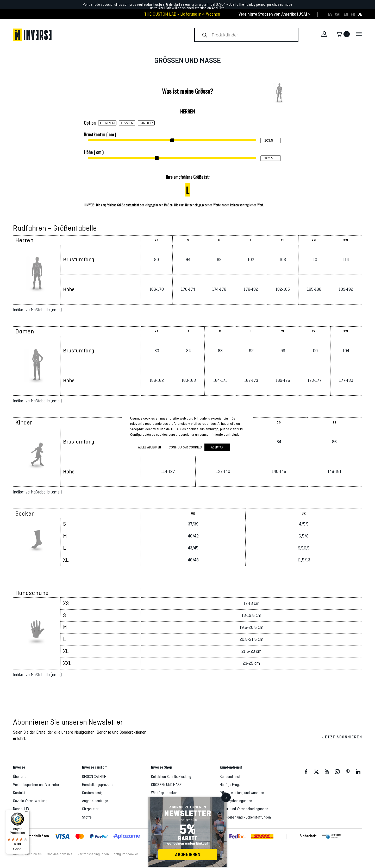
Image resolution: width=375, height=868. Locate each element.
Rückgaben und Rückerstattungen (245, 817)
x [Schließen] (226, 797)
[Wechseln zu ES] (330, 14)
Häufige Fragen (231, 785)
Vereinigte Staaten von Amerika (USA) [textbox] (273, 14)
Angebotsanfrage (95, 801)
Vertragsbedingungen (236, 801)
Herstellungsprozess (98, 785)
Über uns (20, 777)
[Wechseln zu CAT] (338, 14)
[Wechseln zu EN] (346, 14)
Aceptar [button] (217, 447)
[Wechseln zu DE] (360, 14)
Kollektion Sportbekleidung (171, 777)
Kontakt (19, 793)
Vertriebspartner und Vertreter (36, 785)
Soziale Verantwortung (30, 801)
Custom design (93, 793)
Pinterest (348, 772)
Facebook (306, 772)
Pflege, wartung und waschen (242, 793)
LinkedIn (358, 772)
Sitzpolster (90, 809)
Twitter (316, 772)
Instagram (337, 772)
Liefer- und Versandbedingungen (244, 809)
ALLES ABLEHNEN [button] (149, 447)
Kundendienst (230, 777)
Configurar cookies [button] (125, 854)
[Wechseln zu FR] (353, 14)
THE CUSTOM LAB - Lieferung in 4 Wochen (182, 14)
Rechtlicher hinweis (27, 854)
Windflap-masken (164, 793)
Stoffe (87, 817)
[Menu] (26, 813)
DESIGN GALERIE (94, 777)
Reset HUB (21, 809)
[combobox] (273, 14)
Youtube (327, 772)
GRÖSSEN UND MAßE (166, 785)
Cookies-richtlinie (60, 854)
